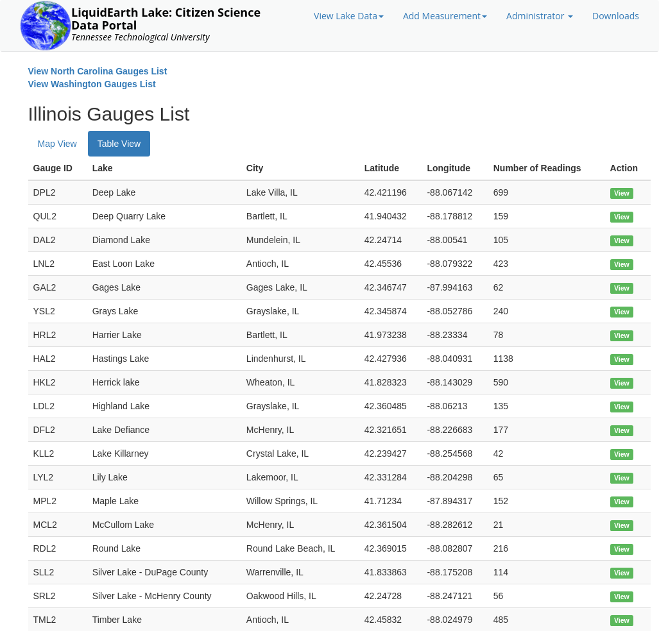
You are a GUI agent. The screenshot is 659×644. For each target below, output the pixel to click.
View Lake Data (349, 16)
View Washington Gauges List (92, 84)
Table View (119, 144)
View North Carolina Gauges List (98, 71)
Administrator (540, 16)
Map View (57, 144)
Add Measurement (445, 16)
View (622, 193)
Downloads (616, 16)
